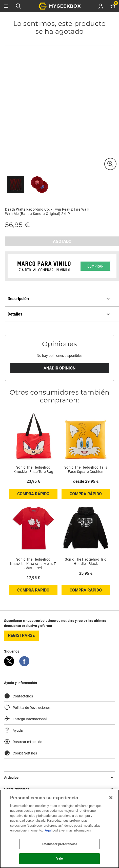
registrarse (21, 635)
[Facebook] (24, 665)
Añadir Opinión (59, 368)
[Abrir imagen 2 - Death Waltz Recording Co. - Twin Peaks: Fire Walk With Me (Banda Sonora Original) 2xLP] (39, 184)
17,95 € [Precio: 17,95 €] (33, 578)
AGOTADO (62, 241)
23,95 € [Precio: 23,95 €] (33, 481)
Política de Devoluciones (27, 707)
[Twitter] (9, 665)
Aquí (48, 830)
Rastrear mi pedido (23, 742)
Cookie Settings (21, 753)
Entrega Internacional (25, 719)
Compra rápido (37, 495)
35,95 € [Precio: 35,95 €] (86, 573)
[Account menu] (101, 6)
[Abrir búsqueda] (18, 6)
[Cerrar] (111, 798)
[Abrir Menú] (6, 6)
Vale (60, 858)
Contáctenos (18, 696)
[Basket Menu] (113, 6)
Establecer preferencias (60, 844)
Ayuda (13, 730)
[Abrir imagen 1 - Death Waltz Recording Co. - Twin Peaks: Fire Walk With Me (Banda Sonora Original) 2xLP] (16, 184)
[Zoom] (110, 164)
